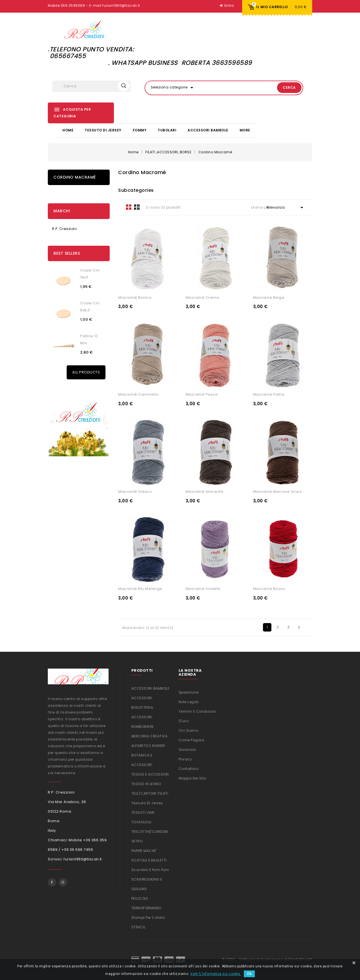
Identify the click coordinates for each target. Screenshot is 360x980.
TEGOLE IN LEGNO (146, 783)
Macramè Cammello (138, 394)
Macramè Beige (269, 297)
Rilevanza (286, 207)
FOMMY (140, 130)
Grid (129, 206)
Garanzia (187, 749)
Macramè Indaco (135, 491)
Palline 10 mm (89, 339)
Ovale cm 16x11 (90, 273)
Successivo (299, 626)
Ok (249, 974)
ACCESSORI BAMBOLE (208, 130)
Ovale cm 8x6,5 (90, 306)
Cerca (283, 87)
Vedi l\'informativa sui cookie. (216, 974)
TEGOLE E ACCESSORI (150, 774)
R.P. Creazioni (64, 228)
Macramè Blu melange (140, 588)
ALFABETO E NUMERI (148, 745)
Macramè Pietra (269, 394)
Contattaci (189, 768)
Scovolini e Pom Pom (150, 869)
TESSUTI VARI (143, 812)
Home (68, 130)
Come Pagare (191, 739)
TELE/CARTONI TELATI (150, 793)
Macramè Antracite (205, 491)
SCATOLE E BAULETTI (149, 860)
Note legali (189, 701)
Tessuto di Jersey (103, 130)
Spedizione (189, 692)
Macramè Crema (202, 297)
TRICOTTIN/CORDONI (150, 831)
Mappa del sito (192, 778)
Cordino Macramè (75, 177)
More (245, 130)
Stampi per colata (148, 917)
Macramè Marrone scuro (278, 491)
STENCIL (139, 927)
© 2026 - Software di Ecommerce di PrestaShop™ (267, 959)
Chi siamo (188, 730)
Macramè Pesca (202, 394)
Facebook (52, 881)
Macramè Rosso (269, 588)
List (137, 206)
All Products (86, 372)
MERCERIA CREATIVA (149, 736)
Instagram (63, 881)
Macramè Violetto (203, 588)
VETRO (137, 841)
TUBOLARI (167, 130)
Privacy (185, 759)
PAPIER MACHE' (144, 850)
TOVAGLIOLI (141, 821)
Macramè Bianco (135, 297)
